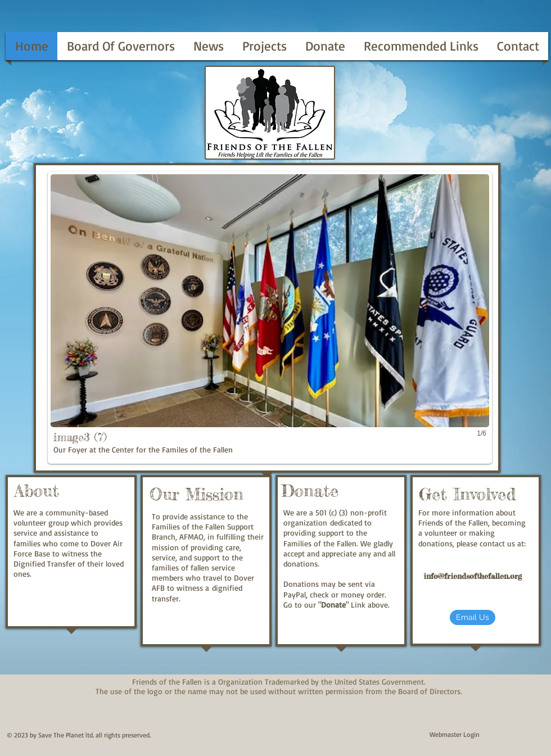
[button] (270, 318)
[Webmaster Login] (455, 735)
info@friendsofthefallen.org (473, 576)
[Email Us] (473, 617)
